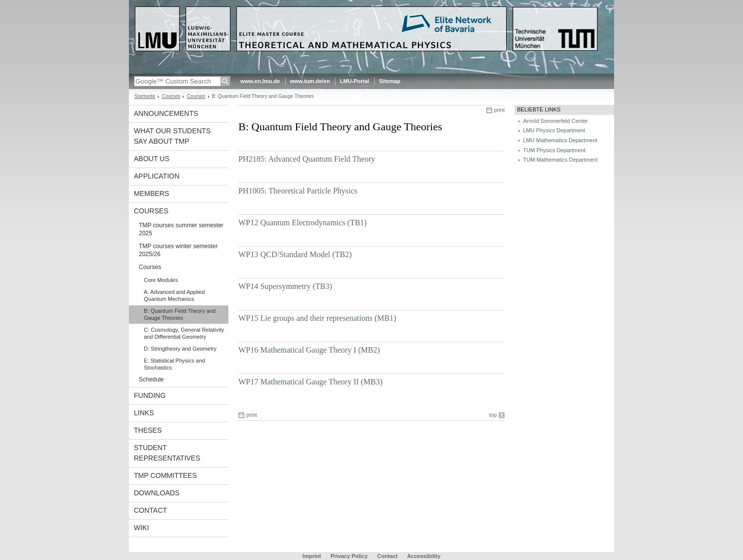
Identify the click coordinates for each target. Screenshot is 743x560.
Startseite (145, 96)
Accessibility (424, 556)
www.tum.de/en (310, 81)
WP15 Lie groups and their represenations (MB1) (317, 318)
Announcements (166, 113)
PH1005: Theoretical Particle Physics (298, 191)
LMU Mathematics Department (560, 140)
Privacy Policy (349, 556)
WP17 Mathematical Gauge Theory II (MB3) (311, 382)
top (493, 415)
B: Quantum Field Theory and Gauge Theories (180, 314)
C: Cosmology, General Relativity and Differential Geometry (184, 333)
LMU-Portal (355, 81)
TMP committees (165, 475)
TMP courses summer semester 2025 (181, 229)
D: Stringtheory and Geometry (180, 349)
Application (157, 176)
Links (144, 413)
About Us (152, 159)
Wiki (141, 528)
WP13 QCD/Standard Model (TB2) (295, 254)
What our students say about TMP (172, 136)
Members (152, 193)
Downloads (157, 493)
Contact (151, 510)
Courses (171, 96)
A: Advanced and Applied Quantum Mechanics (174, 295)
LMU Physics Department (554, 130)
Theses (148, 430)
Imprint (312, 556)
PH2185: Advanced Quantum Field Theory (307, 159)
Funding (150, 395)
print (499, 110)
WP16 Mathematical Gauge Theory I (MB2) (309, 350)
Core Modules (161, 280)
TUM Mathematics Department (560, 160)
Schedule (151, 379)
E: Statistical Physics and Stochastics (174, 364)
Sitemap (390, 81)
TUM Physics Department (554, 150)
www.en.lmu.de (260, 81)
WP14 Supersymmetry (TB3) (285, 286)
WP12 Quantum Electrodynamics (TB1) (303, 223)
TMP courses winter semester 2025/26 (178, 250)
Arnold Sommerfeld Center (555, 121)
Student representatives (167, 453)
